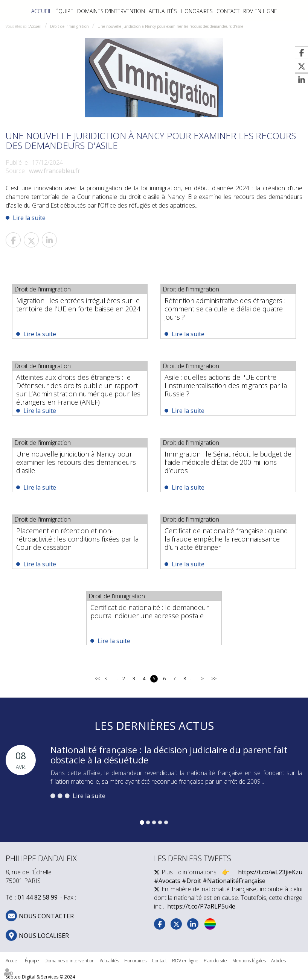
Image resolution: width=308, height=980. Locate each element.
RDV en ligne (260, 11)
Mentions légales (249, 961)
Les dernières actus (154, 726)
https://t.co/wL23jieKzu (270, 872)
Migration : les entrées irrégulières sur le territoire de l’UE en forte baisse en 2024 (78, 305)
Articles (278, 961)
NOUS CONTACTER (46, 916)
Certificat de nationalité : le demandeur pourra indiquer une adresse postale (149, 611)
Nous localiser (44, 936)
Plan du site (215, 961)
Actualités (163, 11)
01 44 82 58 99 (38, 898)
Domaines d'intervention (111, 11)
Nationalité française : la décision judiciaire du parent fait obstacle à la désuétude (169, 755)
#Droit (191, 881)
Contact (228, 11)
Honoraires (197, 11)
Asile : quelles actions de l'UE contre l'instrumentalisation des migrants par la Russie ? (226, 385)
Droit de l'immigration (69, 26)
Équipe (64, 11)
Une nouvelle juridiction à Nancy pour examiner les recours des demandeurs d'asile (170, 26)
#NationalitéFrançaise (234, 881)
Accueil (41, 11)
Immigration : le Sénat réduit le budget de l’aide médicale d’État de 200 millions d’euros (228, 462)
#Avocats (167, 881)
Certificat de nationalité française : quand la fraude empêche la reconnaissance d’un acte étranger (226, 539)
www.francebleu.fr (55, 171)
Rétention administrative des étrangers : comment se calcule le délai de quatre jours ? (225, 309)
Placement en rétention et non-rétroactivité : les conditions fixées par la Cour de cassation (77, 539)
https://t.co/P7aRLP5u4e (201, 906)
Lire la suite (29, 218)
